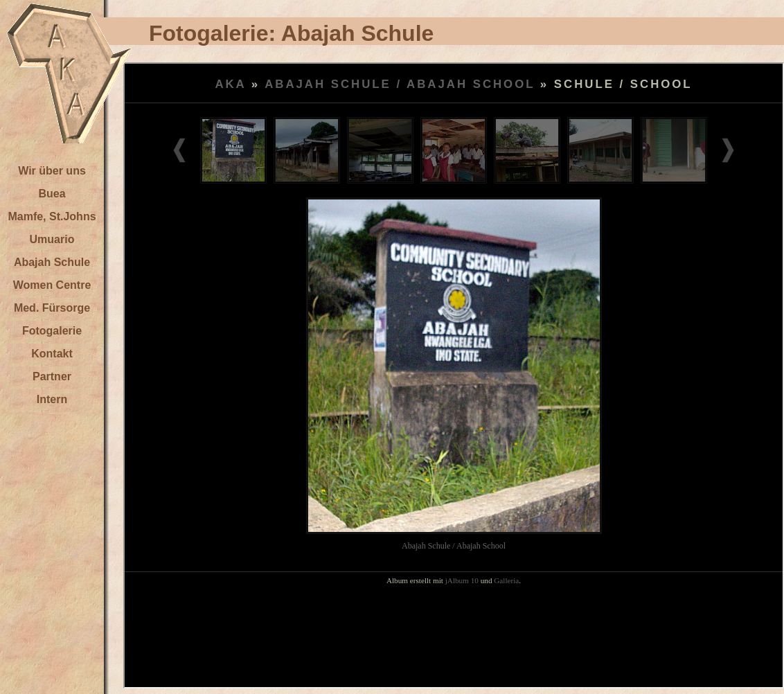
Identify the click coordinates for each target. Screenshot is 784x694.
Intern (52, 399)
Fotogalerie (52, 331)
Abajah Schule (52, 262)
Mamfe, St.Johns (52, 216)
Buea (52, 194)
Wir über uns (52, 171)
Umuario (52, 239)
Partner (52, 376)
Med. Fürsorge (52, 308)
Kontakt (52, 354)
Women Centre (52, 285)
